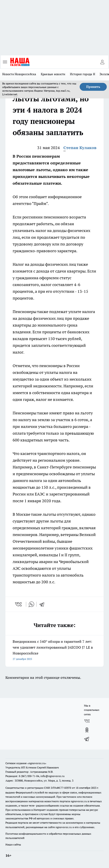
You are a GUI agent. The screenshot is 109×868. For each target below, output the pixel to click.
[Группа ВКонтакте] (87, 721)
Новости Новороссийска (19, 74)
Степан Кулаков (80, 148)
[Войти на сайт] (102, 62)
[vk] (19, 604)
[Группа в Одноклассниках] (87, 730)
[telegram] (43, 604)
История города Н (82, 74)
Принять (93, 87)
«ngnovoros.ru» (37, 763)
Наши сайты (13, 844)
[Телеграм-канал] (87, 739)
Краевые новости (53, 74)
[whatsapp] (31, 604)
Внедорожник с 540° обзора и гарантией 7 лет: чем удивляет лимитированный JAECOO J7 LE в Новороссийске (54, 651)
